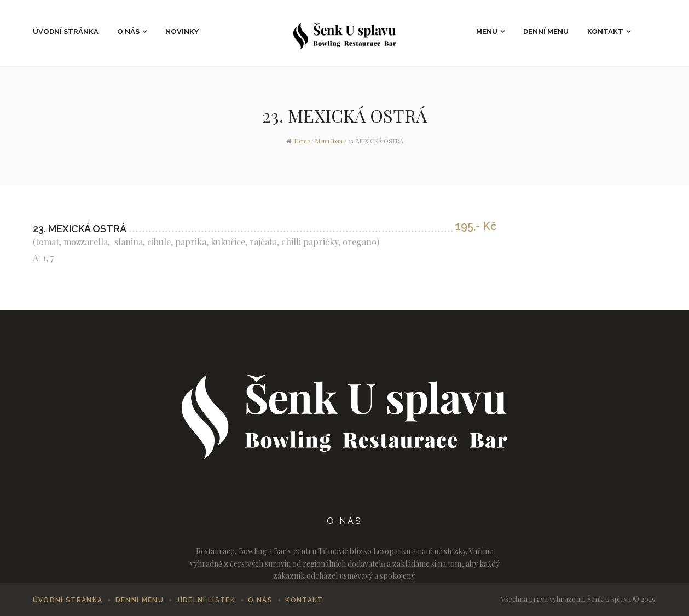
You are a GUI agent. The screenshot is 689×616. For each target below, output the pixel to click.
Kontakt (605, 31)
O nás (128, 31)
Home (302, 141)
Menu (487, 31)
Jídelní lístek (206, 600)
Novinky (182, 31)
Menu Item (329, 141)
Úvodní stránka (66, 31)
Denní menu (546, 31)
